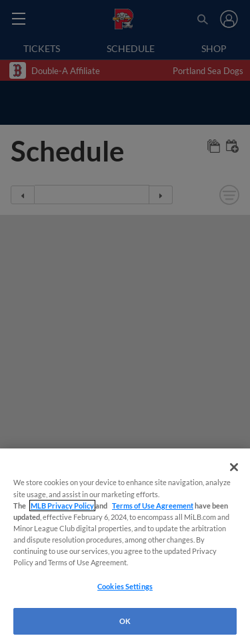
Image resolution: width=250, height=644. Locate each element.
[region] (125, 546)
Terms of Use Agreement (153, 506)
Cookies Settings (125, 586)
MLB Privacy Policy (62, 506)
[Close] (234, 467)
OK (125, 621)
